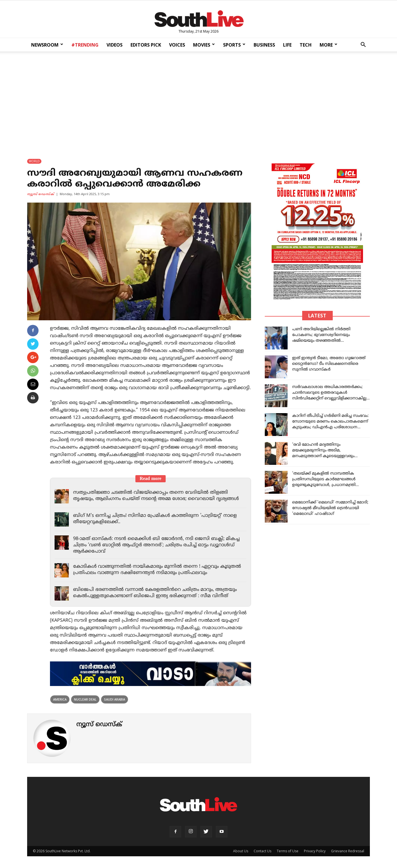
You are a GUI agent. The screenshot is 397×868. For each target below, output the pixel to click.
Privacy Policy (315, 851)
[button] (363, 45)
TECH (306, 45)
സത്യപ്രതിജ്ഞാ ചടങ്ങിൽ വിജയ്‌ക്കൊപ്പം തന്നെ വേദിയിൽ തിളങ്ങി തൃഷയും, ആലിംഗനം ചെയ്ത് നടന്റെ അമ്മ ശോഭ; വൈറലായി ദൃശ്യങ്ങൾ (159, 496)
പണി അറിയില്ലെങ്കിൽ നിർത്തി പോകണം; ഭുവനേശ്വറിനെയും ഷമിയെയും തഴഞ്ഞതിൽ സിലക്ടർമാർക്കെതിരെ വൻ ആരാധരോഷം (321, 341)
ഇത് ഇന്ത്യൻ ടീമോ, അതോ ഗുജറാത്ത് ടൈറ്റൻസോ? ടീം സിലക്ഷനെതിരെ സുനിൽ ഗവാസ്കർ (329, 364)
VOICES (177, 45)
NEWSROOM (47, 45)
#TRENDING (85, 45)
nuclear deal (85, 700)
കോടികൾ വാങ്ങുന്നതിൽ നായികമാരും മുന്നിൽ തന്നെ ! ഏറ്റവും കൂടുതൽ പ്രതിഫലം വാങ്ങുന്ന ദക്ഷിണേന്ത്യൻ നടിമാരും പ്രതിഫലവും (154, 570)
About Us (241, 851)
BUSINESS (264, 45)
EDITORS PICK (146, 45)
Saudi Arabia (115, 700)
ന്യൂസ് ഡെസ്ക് (41, 195)
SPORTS (234, 45)
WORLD (34, 161)
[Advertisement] (199, 101)
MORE (328, 45)
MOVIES (204, 45)
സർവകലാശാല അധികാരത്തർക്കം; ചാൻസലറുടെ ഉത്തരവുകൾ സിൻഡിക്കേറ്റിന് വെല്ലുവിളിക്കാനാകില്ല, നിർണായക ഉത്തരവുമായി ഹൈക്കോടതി (330, 399)
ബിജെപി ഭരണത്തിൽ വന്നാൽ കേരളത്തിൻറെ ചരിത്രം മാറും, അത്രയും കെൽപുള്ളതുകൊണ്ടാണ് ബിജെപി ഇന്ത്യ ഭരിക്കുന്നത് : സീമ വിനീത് (157, 593)
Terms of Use (288, 851)
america (60, 700)
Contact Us (262, 851)
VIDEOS (115, 45)
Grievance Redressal (348, 851)
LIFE (287, 45)
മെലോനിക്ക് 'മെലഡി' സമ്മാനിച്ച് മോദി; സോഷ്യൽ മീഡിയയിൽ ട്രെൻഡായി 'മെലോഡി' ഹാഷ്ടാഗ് (330, 508)
